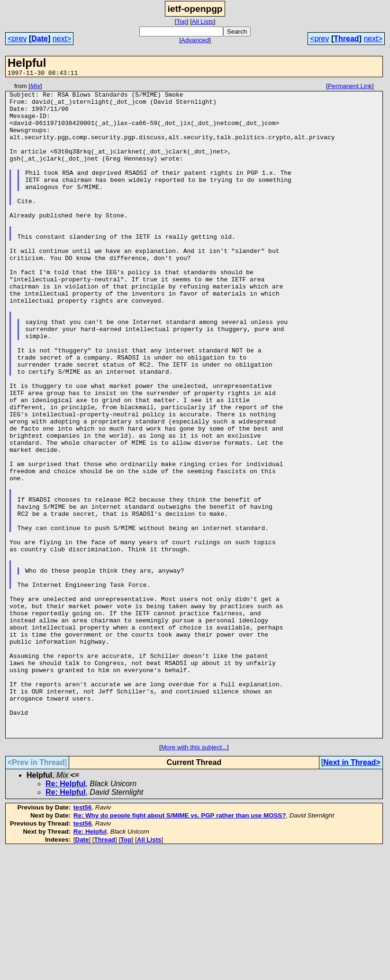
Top (181, 22)
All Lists (203, 22)
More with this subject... (194, 878)
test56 (83, 938)
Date (40, 39)
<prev (17, 39)
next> (62, 39)
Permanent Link (350, 87)
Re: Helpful (65, 914)
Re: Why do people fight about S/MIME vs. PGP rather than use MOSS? (180, 946)
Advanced (195, 40)
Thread (346, 39)
